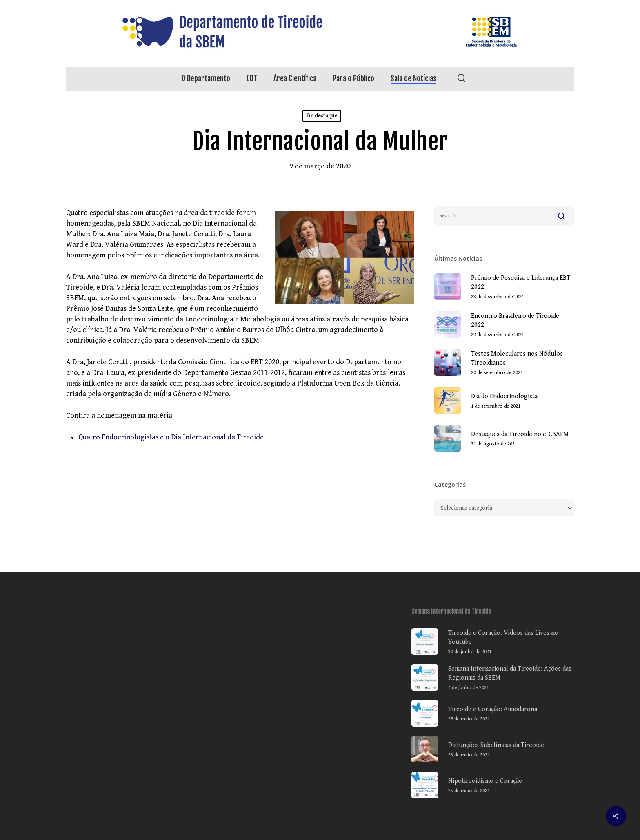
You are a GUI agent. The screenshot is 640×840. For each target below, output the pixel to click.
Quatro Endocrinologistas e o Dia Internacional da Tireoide (171, 437)
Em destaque (322, 116)
